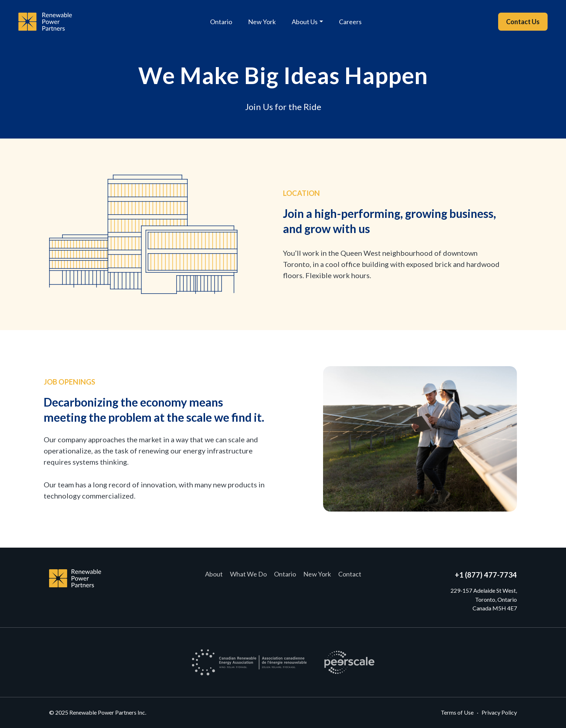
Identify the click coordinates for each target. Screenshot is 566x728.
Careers (350, 22)
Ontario (221, 22)
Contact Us (523, 22)
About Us (305, 22)
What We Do (248, 574)
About (214, 574)
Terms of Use (457, 712)
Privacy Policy (499, 712)
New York (262, 22)
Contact (350, 574)
